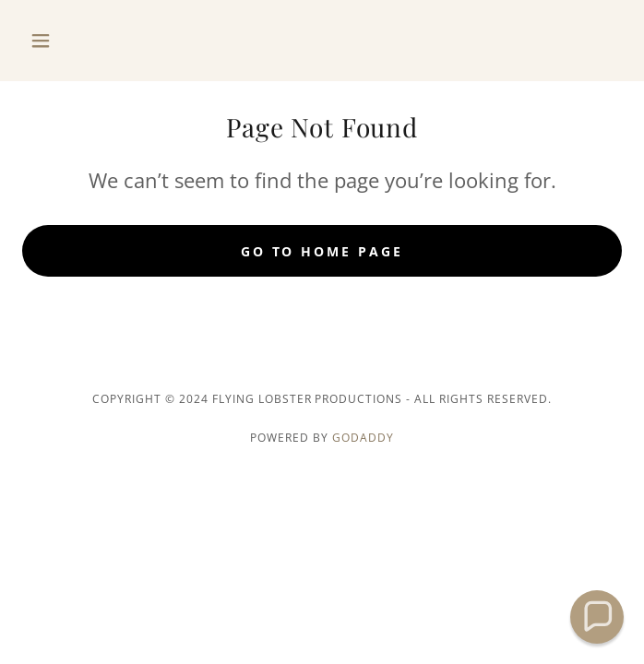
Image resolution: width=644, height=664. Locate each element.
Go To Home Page (322, 251)
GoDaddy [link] (363, 438)
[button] (67, 41)
